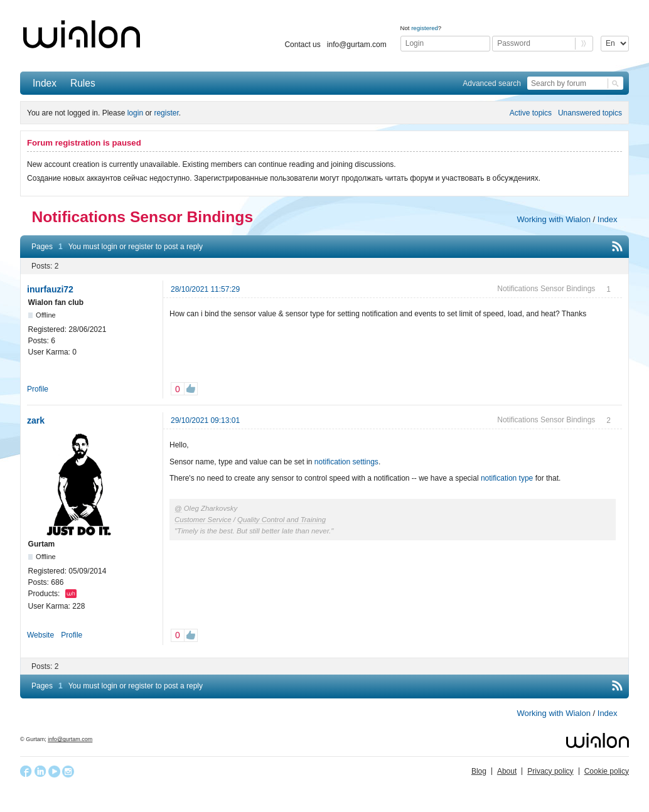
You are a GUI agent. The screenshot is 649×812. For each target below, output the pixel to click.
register (166, 113)
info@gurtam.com (357, 45)
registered (425, 28)
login (135, 113)
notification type (507, 478)
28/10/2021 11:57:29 (205, 289)
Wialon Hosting (71, 594)
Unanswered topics (590, 113)
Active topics (531, 113)
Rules (83, 83)
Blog (479, 771)
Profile (38, 389)
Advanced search (492, 83)
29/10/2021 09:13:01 (205, 420)
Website (40, 635)
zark (36, 420)
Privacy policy (550, 771)
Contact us (302, 45)
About (507, 771)
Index (45, 83)
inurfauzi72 (50, 289)
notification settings (346, 462)
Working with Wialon (554, 219)
